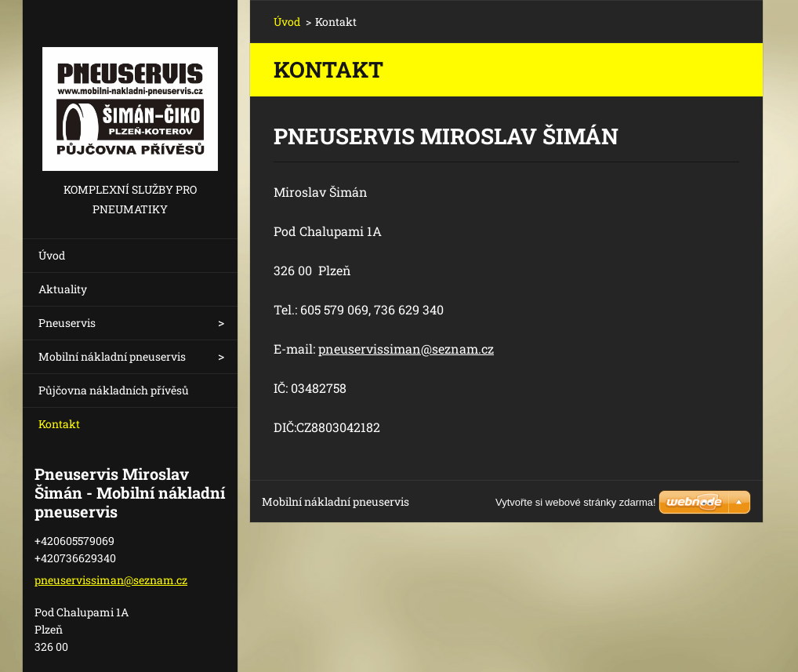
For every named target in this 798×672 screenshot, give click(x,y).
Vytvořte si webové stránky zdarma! (576, 502)
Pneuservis (67, 323)
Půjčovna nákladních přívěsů (114, 390)
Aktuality (63, 289)
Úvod (52, 255)
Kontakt (59, 424)
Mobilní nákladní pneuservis (112, 356)
